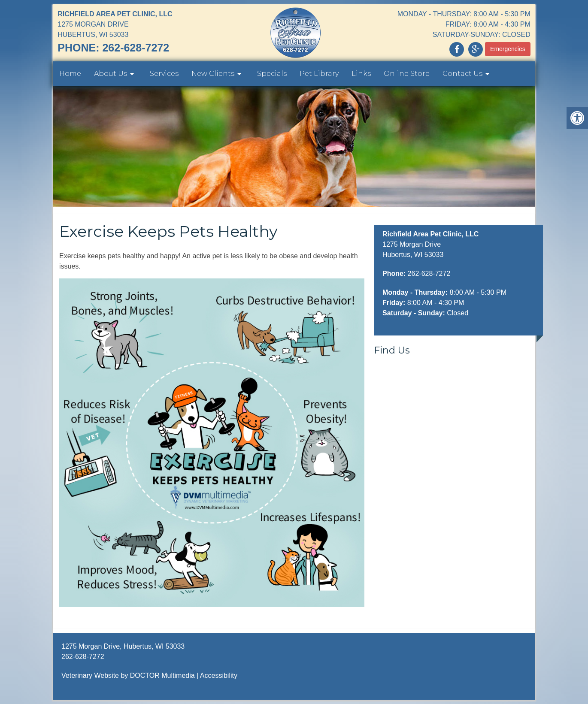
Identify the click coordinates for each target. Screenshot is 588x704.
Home (70, 74)
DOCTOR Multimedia (162, 675)
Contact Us (462, 74)
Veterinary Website (90, 675)
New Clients (213, 74)
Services (164, 74)
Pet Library (319, 74)
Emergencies (508, 49)
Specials (272, 74)
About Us (111, 74)
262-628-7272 (136, 48)
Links (361, 74)
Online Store (407, 74)
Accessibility (219, 675)
